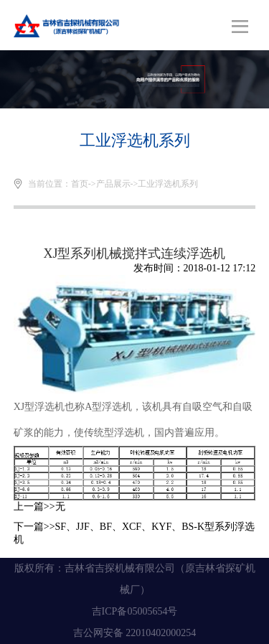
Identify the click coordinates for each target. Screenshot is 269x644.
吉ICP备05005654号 (135, 611)
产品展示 (113, 184)
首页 (80, 184)
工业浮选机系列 (168, 184)
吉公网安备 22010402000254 (135, 633)
